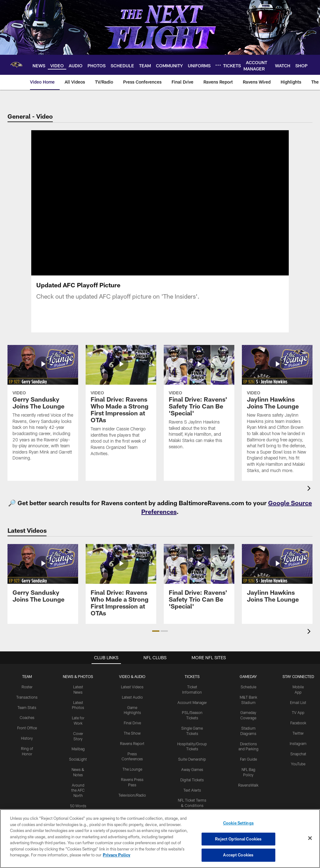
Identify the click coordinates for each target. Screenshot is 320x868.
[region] (160, 839)
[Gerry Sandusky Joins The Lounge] (43, 407)
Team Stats (27, 707)
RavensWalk (248, 785)
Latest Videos (132, 687)
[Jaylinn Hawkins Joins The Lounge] (277, 413)
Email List (298, 702)
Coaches (27, 717)
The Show (132, 733)
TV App (298, 712)
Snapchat (298, 754)
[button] (156, 631)
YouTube (298, 764)
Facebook (298, 723)
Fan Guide (248, 759)
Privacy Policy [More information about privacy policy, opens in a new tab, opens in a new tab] (117, 855)
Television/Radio (132, 795)
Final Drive (132, 723)
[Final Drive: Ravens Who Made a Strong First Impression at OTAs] (121, 405)
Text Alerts (192, 790)
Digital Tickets (192, 780)
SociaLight (78, 759)
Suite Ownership (192, 759)
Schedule (248, 687)
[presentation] (310, 489)
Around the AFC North (78, 790)
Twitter (298, 733)
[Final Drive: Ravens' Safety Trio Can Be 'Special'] (199, 401)
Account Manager (192, 702)
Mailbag (78, 749)
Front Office (27, 728)
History (27, 738)
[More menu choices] (218, 65)
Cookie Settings (238, 823)
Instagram (298, 743)
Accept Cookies (238, 855)
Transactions (27, 697)
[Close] (310, 838)
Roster (27, 687)
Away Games (192, 769)
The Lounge (132, 769)
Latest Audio (132, 697)
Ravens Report (132, 743)
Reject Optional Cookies (238, 839)
